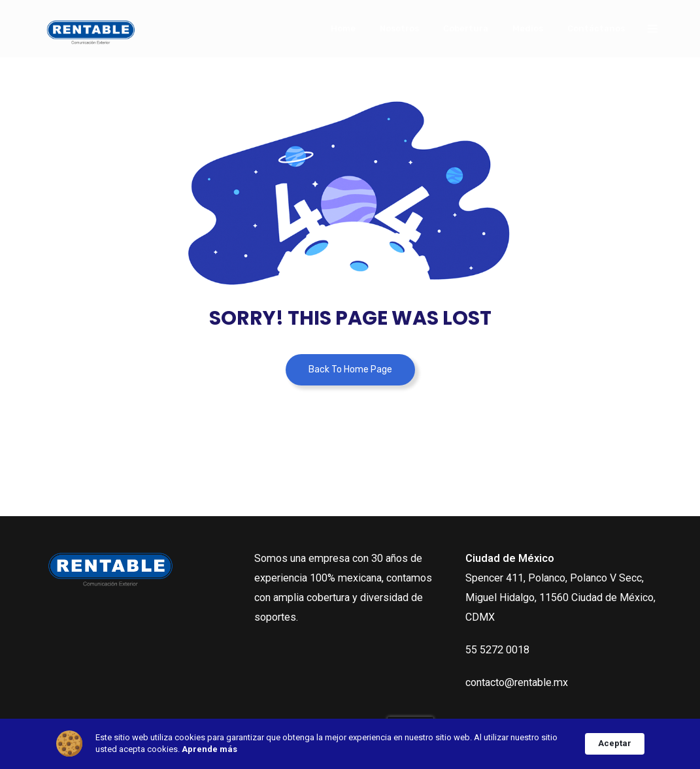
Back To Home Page (350, 369)
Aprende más (209, 749)
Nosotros (399, 28)
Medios (528, 28)
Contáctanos (596, 28)
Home (343, 28)
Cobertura (466, 28)
